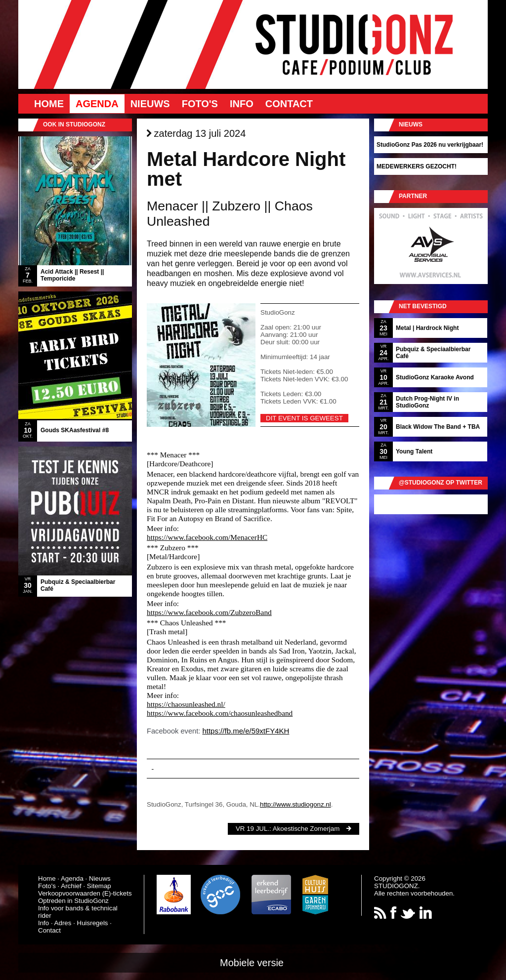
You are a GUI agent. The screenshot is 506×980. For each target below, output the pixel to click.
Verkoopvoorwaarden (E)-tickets (85, 893)
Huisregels (93, 923)
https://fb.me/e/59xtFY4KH (246, 731)
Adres (63, 923)
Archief (71, 886)
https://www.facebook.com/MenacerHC (207, 537)
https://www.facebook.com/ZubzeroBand (209, 612)
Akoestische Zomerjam (306, 829)
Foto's (200, 104)
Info (242, 104)
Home (49, 104)
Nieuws (150, 104)
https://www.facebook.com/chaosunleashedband (220, 713)
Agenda (97, 104)
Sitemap (99, 886)
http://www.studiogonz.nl (295, 804)
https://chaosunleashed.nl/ (186, 704)
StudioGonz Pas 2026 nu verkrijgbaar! (430, 145)
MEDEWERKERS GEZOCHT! (417, 166)
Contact (289, 104)
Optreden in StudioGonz (73, 901)
